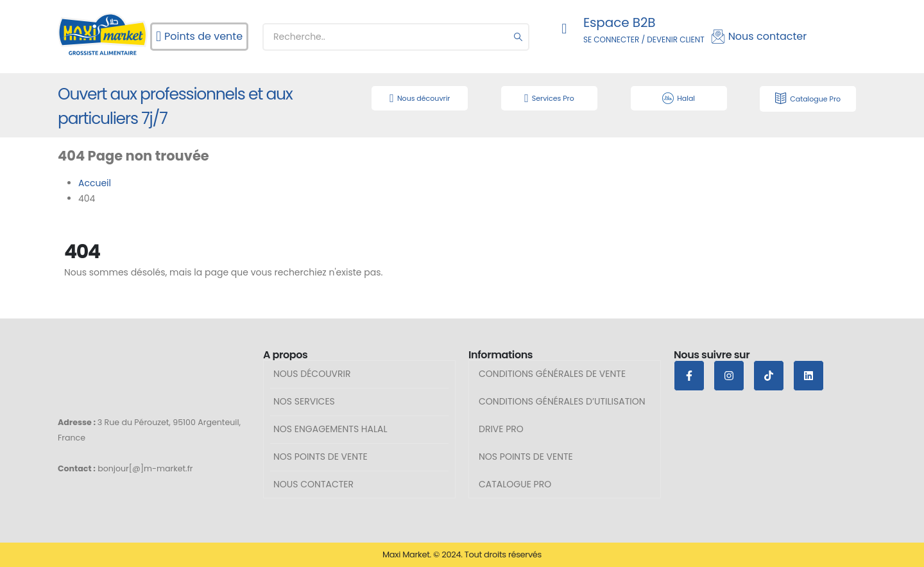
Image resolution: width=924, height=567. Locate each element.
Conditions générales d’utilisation (562, 401)
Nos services (304, 401)
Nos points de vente (321, 457)
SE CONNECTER (611, 39)
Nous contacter (313, 484)
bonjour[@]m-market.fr (145, 468)
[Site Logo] (103, 34)
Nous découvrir (312, 374)
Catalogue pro (515, 484)
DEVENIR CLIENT (675, 39)
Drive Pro (501, 429)
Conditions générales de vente (552, 374)
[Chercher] (519, 37)
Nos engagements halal (330, 429)
